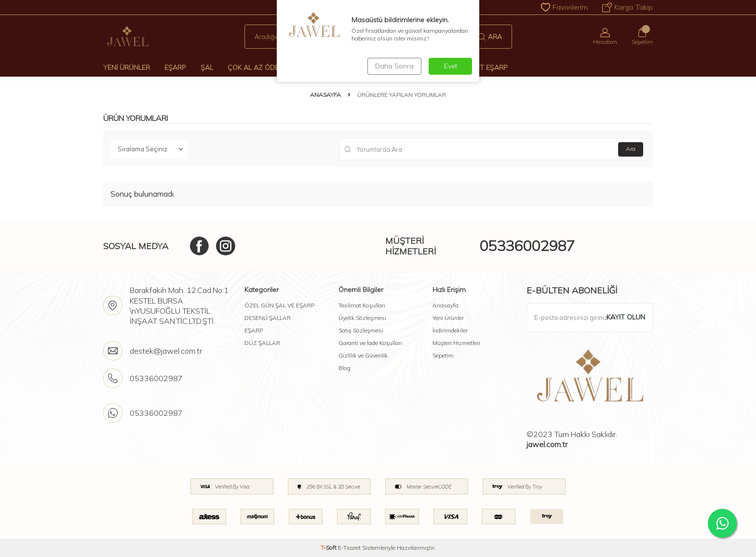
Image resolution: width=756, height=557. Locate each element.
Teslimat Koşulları (362, 305)
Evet (451, 66)
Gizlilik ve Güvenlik (363, 355)
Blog (344, 368)
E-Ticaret (349, 548)
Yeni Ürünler (127, 67)
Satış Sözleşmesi (361, 330)
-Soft (329, 548)
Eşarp (175, 67)
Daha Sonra (394, 66)
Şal (207, 67)
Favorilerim (564, 7)
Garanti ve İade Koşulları (370, 343)
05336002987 (527, 246)
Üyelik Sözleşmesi (362, 318)
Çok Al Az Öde (253, 67)
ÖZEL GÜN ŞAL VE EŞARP (279, 305)
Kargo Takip (628, 7)
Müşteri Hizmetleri (456, 343)
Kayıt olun (626, 317)
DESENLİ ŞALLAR (268, 318)
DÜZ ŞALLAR (262, 343)
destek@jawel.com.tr (166, 351)
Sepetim (443, 355)
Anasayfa (325, 95)
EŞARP (254, 330)
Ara (490, 37)
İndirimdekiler (450, 330)
